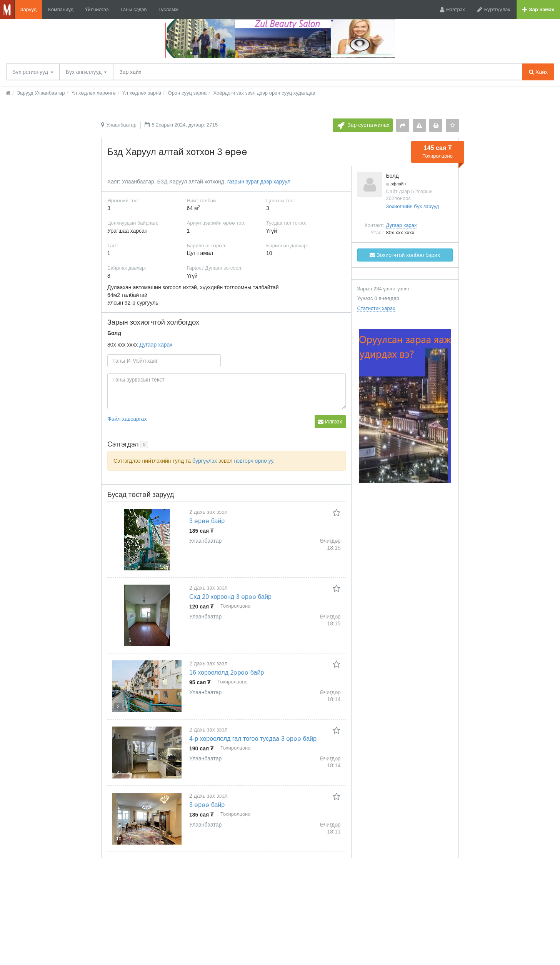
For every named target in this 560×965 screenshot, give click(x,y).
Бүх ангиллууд (86, 72)
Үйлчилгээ (97, 9)
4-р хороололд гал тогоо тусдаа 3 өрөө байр (253, 739)
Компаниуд (61, 9)
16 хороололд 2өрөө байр (227, 672)
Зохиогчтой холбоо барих (405, 255)
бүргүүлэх (205, 461)
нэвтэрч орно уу (253, 461)
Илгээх (330, 422)
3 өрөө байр (207, 521)
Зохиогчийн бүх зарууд (413, 206)
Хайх (538, 72)
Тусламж (168, 9)
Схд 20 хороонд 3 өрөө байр (230, 597)
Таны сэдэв (133, 9)
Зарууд (28, 9)
